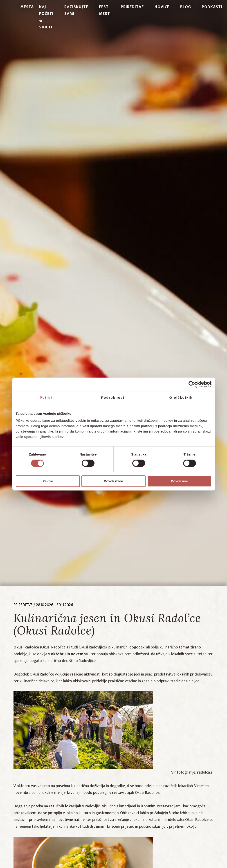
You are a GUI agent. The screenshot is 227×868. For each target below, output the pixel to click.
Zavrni (48, 481)
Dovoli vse (179, 481)
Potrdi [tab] (46, 397)
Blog (186, 7)
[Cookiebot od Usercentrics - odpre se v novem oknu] (192, 384)
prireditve (23, 605)
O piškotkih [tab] (181, 397)
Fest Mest (105, 10)
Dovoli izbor (114, 481)
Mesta (27, 7)
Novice (162, 7)
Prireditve (132, 7)
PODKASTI (212, 7)
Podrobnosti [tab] (113, 397)
